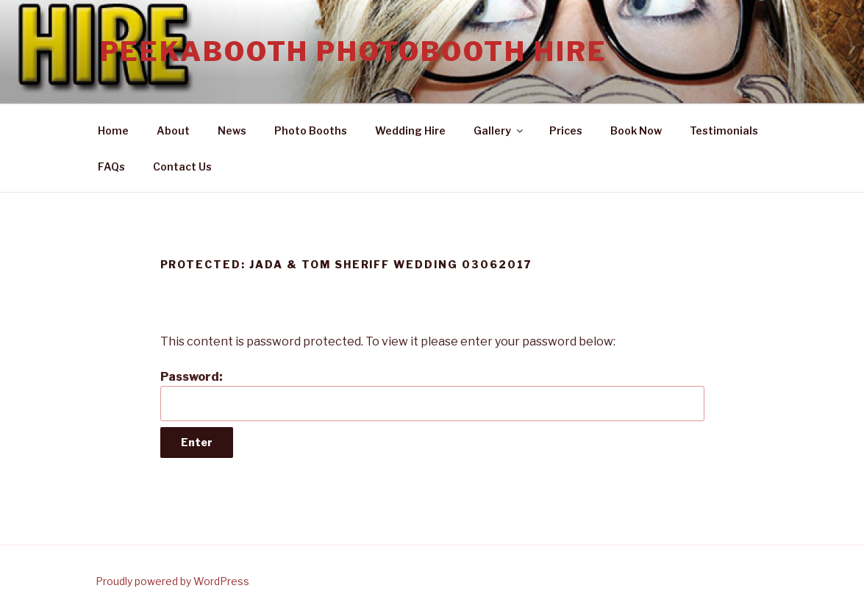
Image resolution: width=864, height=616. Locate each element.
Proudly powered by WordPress (172, 581)
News (232, 130)
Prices (566, 130)
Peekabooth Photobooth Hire (354, 51)
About (173, 130)
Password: (432, 395)
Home (113, 130)
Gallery (499, 130)
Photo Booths (311, 130)
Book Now (636, 130)
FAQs (111, 166)
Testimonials (724, 130)
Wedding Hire (410, 130)
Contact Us (182, 166)
